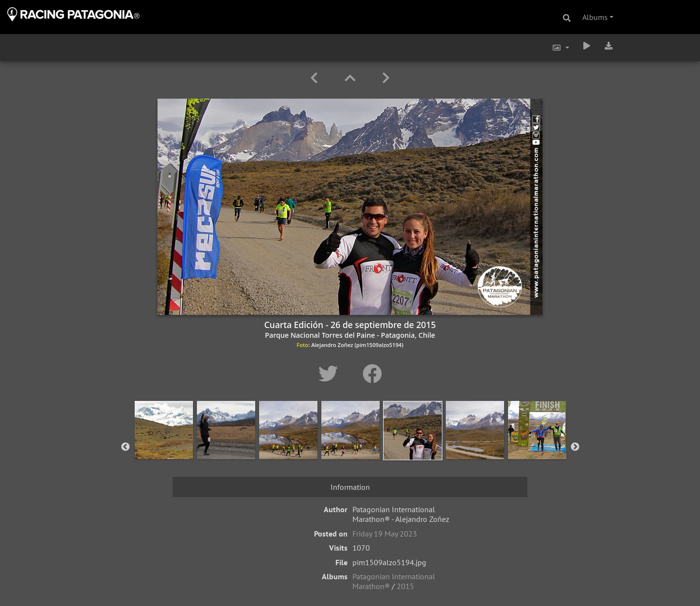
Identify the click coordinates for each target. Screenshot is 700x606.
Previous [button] (125, 447)
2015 (405, 586)
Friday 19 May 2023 (385, 534)
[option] (164, 445)
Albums (595, 17)
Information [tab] (350, 487)
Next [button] (575, 447)
